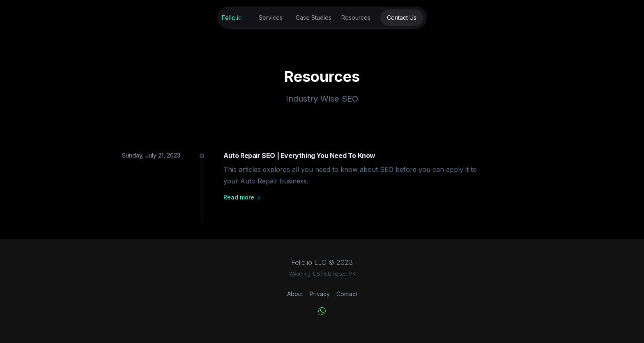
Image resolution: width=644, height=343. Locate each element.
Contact (347, 294)
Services (271, 17)
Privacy (320, 294)
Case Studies (314, 17)
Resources (356, 17)
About (295, 294)
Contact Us (402, 17)
